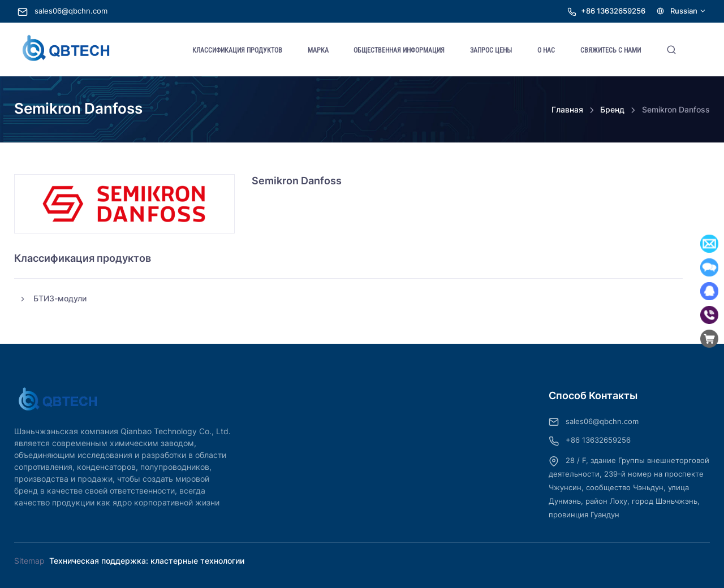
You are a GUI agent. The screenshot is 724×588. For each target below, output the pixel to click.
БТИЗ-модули (53, 298)
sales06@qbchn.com (63, 11)
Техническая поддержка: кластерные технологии (147, 561)
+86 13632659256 (613, 11)
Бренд (612, 109)
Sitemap (29, 561)
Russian (682, 11)
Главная (567, 109)
